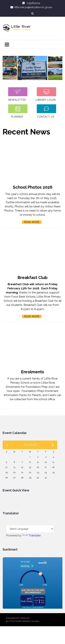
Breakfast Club (32, 278)
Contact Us (46, 117)
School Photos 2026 (33, 187)
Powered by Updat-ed (18, 618)
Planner (17, 117)
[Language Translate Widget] (30, 529)
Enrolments (32, 372)
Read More (32, 222)
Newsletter (17, 100)
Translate (31, 535)
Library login (46, 100)
